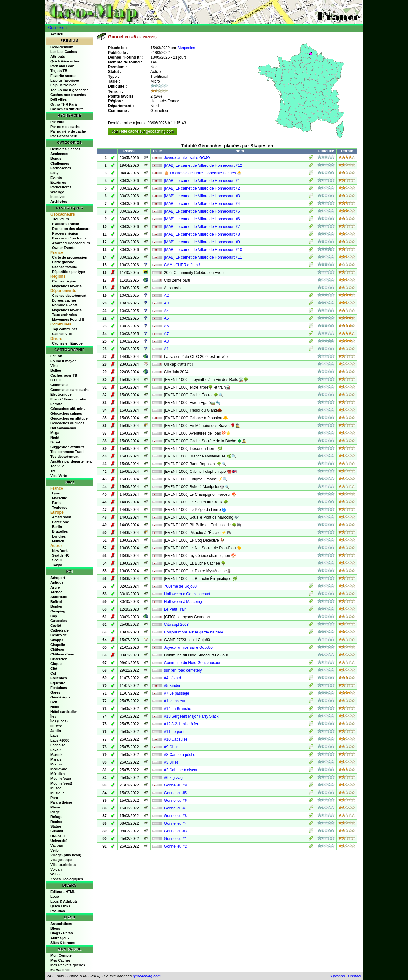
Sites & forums (63, 943)
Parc (54, 798)
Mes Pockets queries (68, 965)
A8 (167, 341)
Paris (56, 503)
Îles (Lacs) (59, 721)
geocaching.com (146, 976)
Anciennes (59, 154)
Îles (53, 716)
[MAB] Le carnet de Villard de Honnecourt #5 (202, 211)
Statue (56, 826)
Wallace (57, 874)
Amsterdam (62, 517)
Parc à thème (61, 802)
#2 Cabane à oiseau (181, 770)
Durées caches (64, 300)
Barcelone (60, 522)
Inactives (58, 197)
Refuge (56, 817)
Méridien (58, 774)
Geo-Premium (62, 47)
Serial (55, 442)
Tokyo (57, 565)
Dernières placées (65, 149)
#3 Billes (171, 762)
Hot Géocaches (63, 428)
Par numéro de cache (68, 131)
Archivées (59, 201)
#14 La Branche (178, 709)
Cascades (58, 621)
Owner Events (64, 248)
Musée (56, 788)
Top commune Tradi (67, 452)
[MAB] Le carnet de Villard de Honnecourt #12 (203, 165)
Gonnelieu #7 (175, 808)
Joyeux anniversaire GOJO (187, 158)
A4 (167, 311)
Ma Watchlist (61, 970)
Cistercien (59, 659)
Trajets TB (59, 71)
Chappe (57, 640)
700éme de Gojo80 (180, 586)
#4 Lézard (173, 678)
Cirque (56, 664)
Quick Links (60, 906)
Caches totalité (64, 267)
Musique (58, 793)
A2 (167, 296)
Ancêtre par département (71, 461)
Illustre (56, 726)
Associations (61, 924)
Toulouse (60, 508)
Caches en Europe (67, 343)
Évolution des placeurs (71, 229)
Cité (54, 669)
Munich (58, 541)
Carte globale (63, 262)
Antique (57, 582)
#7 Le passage (177, 693)
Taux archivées (65, 315)
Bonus (56, 158)
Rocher (56, 822)
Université (59, 841)
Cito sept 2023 (176, 625)
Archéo (56, 592)
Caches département (69, 296)
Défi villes (58, 99)
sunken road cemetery (183, 670)
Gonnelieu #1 (175, 839)
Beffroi (56, 602)
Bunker (56, 606)
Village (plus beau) (66, 855)
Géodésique (60, 697)
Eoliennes (59, 678)
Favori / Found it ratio (68, 399)
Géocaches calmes (66, 413)
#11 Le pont (174, 732)
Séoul (57, 560)
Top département (64, 457)
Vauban (57, 845)
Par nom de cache (65, 127)
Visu (54, 366)
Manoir (56, 755)
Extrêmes (58, 182)
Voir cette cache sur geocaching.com (142, 131)
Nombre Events (65, 305)
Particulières (61, 187)
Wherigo (57, 192)
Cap (54, 616)
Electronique (61, 394)
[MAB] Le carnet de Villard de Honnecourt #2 (202, 188)
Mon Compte (61, 955)
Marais (56, 759)
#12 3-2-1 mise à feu (182, 724)
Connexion (58, 28)
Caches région (64, 281)
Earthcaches (61, 168)
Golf (54, 702)
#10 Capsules (176, 739)
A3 (167, 303)
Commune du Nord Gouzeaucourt (193, 663)
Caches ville (62, 334)
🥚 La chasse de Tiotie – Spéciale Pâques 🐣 (203, 173)
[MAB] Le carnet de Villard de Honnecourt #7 (202, 227)
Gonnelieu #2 (175, 846)
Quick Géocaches (65, 61)
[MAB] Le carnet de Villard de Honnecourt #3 (202, 196)
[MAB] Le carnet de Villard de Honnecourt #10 (203, 250)
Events (56, 178)
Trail (54, 471)
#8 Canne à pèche (180, 755)
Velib (55, 850)
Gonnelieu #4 (175, 823)
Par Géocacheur (64, 136)
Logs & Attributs (64, 901)
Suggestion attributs (67, 447)
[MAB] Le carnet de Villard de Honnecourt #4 (202, 204)
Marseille (59, 498)
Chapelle (58, 645)
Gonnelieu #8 (175, 816)
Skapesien (186, 48)
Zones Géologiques (67, 879)
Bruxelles (60, 531)
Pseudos (58, 911)
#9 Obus (171, 747)
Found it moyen (63, 361)
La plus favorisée (65, 80)
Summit (57, 831)
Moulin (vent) (61, 783)
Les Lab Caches (64, 52)
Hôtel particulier (64, 712)
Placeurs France (66, 224)
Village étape (61, 860)
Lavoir (56, 750)
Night (55, 437)
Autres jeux (60, 938)
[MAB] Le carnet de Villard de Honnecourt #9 (202, 242)
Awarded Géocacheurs (71, 243)
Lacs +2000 (60, 740)
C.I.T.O (56, 380)
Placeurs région (65, 233)
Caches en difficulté (67, 109)
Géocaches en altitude (69, 418)
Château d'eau (62, 654)
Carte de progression (70, 257)
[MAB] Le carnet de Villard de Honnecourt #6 (202, 219)
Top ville (57, 466)
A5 (167, 318)
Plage (55, 812)
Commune (59, 385)
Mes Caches (61, 960)
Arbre (55, 587)
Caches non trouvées (68, 95)
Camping (58, 611)
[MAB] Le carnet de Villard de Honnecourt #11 (203, 257)
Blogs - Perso (62, 933)
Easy (55, 173)
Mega (55, 433)
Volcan (56, 869)
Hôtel (55, 707)
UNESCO (58, 836)
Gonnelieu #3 (175, 831)
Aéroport (58, 578)
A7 (167, 334)
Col (53, 673)
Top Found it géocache (69, 90)
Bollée (56, 370)
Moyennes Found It (68, 319)
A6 (167, 326)
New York (60, 551)
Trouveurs (60, 219)
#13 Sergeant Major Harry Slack (191, 716)
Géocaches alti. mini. (68, 409)
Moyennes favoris (67, 286)
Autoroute (59, 597)
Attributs (58, 56)
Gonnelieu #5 (175, 793)
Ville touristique (63, 865)
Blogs (55, 928)
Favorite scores (63, 76)
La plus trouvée (63, 85)
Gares (55, 692)
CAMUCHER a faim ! (182, 265)
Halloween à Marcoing (183, 602)
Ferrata (56, 404)
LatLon (56, 356)
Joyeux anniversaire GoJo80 (188, 647)
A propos (337, 976)
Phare (55, 807)
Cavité (56, 625)
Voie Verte (59, 476)
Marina (56, 764)
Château (57, 649)
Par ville (57, 122)
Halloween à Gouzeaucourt (187, 594)
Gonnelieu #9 (175, 785)
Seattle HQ (61, 555)
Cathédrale (59, 630)
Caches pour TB (64, 375)
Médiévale (59, 769)
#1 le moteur (175, 701)
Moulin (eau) (61, 779)
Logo (55, 896)
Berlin (57, 527)
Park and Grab (62, 66)
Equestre (58, 683)
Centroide (58, 635)
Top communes (65, 329)
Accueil (57, 34)
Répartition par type (69, 272)
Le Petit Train (175, 609)
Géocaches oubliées (67, 423)
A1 (167, 349)
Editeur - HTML (63, 892)
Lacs (54, 735)
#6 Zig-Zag (173, 778)
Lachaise (58, 745)
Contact (355, 976)
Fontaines (59, 688)
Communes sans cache (70, 390)
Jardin (56, 731)
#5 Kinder (172, 686)
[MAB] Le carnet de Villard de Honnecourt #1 (202, 181)
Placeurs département (70, 238)
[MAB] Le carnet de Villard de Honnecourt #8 (202, 234)
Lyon (56, 493)
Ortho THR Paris (64, 104)
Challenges (60, 163)
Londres (59, 536)
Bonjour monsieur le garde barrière (194, 632)
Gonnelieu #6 (175, 801)
